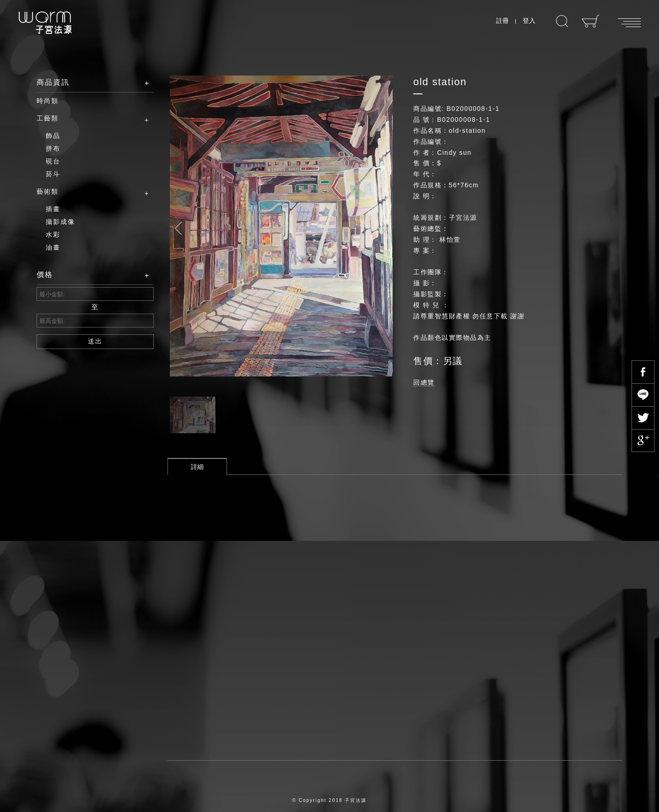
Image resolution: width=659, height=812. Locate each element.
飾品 (53, 136)
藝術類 (88, 192)
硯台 (53, 161)
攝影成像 (60, 222)
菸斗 (53, 174)
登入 (529, 21)
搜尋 (562, 21)
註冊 (502, 21)
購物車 (591, 21)
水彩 (53, 234)
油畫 (53, 247)
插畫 (53, 209)
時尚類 (48, 101)
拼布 (53, 148)
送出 (95, 341)
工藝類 (88, 119)
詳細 (197, 467)
